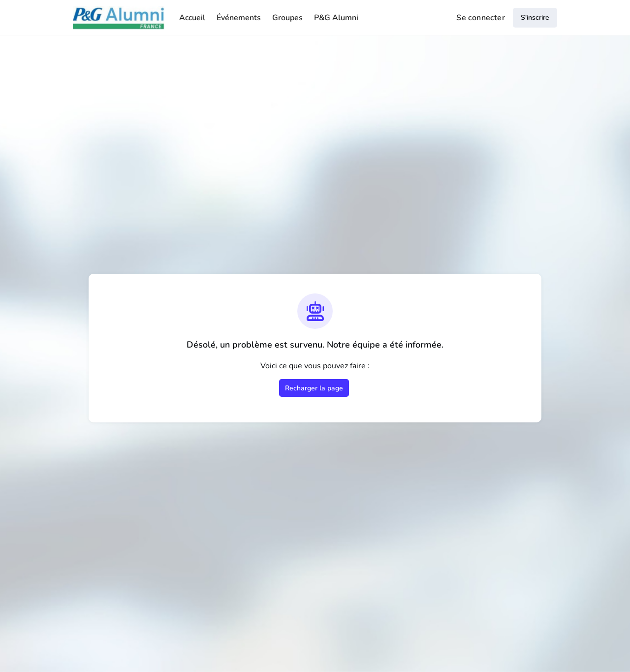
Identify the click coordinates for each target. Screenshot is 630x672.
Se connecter (481, 18)
